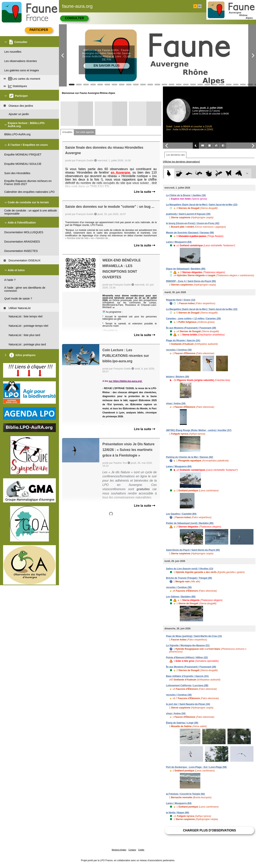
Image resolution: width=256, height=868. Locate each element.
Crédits (141, 850)
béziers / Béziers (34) (178, 377)
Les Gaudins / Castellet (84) (181, 514)
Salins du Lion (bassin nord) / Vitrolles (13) (190, 569)
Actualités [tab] (67, 132)
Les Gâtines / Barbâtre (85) (181, 597)
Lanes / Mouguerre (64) (179, 242)
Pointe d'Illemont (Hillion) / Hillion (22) (187, 658)
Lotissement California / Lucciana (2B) (187, 685)
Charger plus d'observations (209, 830)
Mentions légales (119, 850)
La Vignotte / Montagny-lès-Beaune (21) (188, 645)
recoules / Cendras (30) (179, 350)
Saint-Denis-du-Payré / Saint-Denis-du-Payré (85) (193, 550)
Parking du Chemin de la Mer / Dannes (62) (190, 457)
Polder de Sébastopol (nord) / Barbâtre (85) (190, 523)
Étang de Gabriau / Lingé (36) (182, 723)
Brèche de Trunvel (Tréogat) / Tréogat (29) (189, 578)
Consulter (74, 18)
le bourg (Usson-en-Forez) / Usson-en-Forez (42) (193, 223)
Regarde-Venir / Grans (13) (181, 300)
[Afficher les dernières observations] (181, 162)
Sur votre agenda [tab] (85, 132)
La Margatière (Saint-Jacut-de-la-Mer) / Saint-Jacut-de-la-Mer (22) (202, 205)
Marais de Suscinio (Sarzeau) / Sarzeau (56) (190, 233)
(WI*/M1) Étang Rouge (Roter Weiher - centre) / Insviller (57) (199, 430)
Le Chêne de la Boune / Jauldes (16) (186, 195)
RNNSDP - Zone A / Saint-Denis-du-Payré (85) (191, 281)
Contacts (132, 850)
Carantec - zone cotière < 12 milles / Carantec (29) (193, 319)
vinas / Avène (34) (176, 403)
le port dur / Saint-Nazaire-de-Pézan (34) (188, 704)
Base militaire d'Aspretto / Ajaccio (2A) (187, 676)
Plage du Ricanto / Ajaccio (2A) (183, 341)
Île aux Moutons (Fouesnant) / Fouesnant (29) (191, 328)
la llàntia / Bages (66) (178, 813)
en (200, 6)
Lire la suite (145, 192)
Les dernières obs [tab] (175, 155)
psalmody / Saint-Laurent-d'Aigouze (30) (188, 214)
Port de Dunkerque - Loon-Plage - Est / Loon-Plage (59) (196, 767)
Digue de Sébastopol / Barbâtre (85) (186, 269)
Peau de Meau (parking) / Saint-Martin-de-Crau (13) (194, 636)
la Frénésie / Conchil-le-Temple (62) (186, 794)
